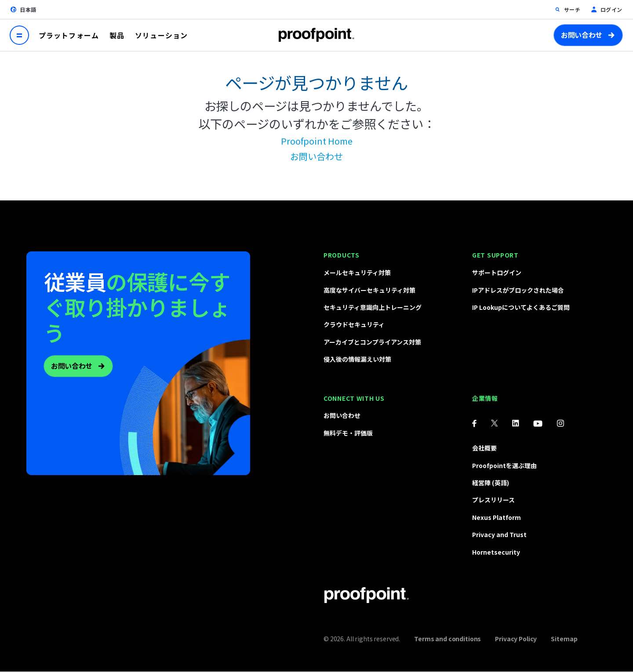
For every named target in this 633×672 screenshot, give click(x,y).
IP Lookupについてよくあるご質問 (521, 307)
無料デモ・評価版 (348, 433)
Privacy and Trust (499, 534)
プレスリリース (493, 500)
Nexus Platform (497, 517)
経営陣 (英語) (491, 483)
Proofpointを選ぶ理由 (504, 465)
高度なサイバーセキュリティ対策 (369, 290)
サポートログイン (497, 272)
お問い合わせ (582, 35)
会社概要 (484, 448)
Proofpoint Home (317, 141)
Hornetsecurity (496, 552)
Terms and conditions (447, 639)
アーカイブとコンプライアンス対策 (372, 342)
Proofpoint (316, 35)
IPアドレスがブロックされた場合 (518, 290)
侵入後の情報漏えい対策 (357, 359)
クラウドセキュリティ (354, 324)
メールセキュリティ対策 (357, 272)
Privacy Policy (516, 639)
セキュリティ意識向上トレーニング (373, 307)
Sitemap (564, 639)
